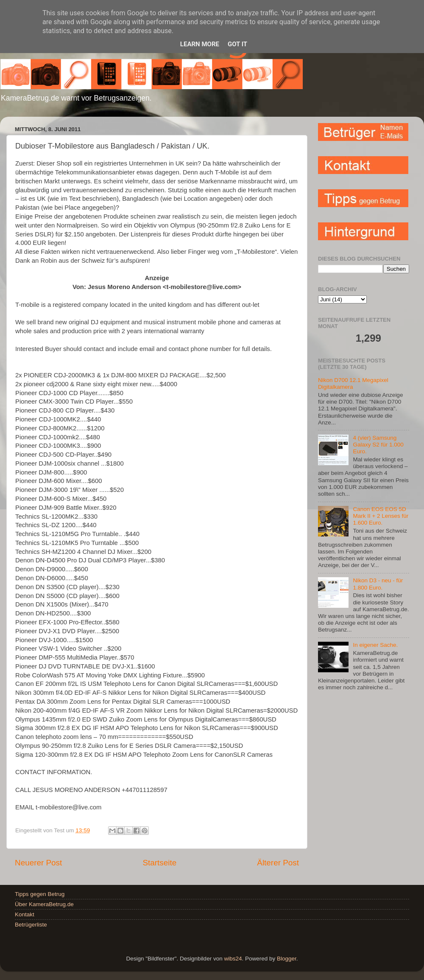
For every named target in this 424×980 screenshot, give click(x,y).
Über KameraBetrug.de (44, 904)
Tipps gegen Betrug (40, 894)
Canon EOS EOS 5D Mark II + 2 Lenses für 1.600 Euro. (381, 516)
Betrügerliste (31, 925)
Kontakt (25, 914)
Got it (237, 44)
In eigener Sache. (375, 645)
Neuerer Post (38, 863)
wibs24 (233, 959)
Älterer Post (278, 863)
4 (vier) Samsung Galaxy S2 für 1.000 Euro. (378, 445)
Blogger (287, 959)
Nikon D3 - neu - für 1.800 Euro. (378, 584)
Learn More (200, 44)
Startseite (159, 863)
